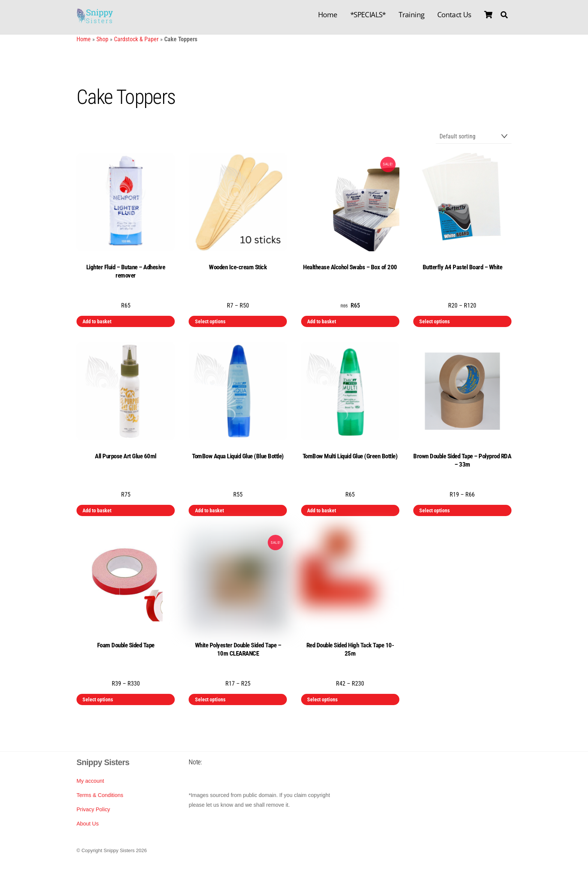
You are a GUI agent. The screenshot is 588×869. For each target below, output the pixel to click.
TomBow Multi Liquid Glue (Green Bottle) (350, 456)
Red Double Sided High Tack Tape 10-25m (350, 650)
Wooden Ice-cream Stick (238, 267)
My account (90, 781)
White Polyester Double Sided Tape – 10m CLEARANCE (238, 650)
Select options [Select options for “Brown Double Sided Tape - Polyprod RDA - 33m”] (434, 510)
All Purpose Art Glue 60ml (125, 456)
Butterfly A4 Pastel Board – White (462, 267)
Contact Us (454, 15)
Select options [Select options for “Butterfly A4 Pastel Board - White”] (434, 321)
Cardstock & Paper (136, 39)
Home (328, 15)
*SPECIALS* (368, 15)
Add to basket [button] (97, 321)
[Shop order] (474, 136)
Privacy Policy (93, 809)
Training (411, 15)
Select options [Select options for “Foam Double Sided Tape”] (98, 699)
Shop (102, 39)
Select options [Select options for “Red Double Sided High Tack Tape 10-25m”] (322, 699)
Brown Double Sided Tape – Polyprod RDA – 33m (462, 460)
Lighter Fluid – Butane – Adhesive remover (126, 271)
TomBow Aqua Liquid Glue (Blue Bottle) (238, 456)
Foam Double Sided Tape (126, 645)
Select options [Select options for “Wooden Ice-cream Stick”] (210, 321)
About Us (88, 824)
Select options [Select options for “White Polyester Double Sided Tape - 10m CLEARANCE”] (210, 699)
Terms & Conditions (100, 795)
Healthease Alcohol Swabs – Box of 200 (350, 267)
